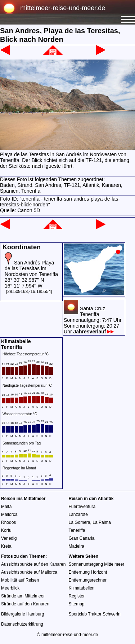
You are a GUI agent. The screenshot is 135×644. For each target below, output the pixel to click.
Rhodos (8, 522)
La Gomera (80, 522)
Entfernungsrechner (88, 580)
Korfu (6, 530)
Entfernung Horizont (88, 572)
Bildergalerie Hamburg (22, 614)
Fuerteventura (82, 507)
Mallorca (9, 514)
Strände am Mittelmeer (23, 596)
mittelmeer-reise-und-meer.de (63, 8)
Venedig (9, 538)
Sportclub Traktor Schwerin (95, 614)
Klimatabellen (82, 588)
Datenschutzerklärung (22, 624)
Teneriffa (77, 530)
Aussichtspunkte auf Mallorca (29, 572)
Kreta (6, 546)
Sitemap (77, 604)
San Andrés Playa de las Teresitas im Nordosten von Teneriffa (31, 268)
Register (77, 596)
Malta (6, 507)
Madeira (76, 546)
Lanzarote (78, 514)
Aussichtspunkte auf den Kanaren (33, 564)
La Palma (102, 522)
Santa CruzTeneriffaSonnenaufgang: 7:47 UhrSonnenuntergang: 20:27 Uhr (93, 320)
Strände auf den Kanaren (25, 604)
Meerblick (10, 588)
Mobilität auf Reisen (20, 580)
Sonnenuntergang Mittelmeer (97, 564)
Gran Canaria (82, 538)
